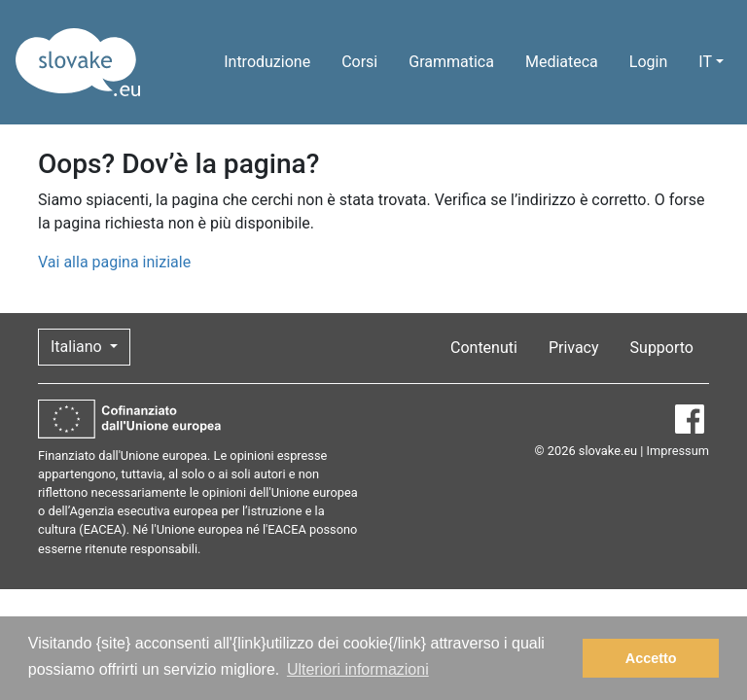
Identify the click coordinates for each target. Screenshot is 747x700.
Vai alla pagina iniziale (114, 262)
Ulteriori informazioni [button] (358, 669)
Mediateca (562, 62)
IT (705, 62)
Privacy (574, 348)
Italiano (78, 347)
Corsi (359, 62)
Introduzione (267, 62)
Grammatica (451, 62)
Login (648, 62)
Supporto (662, 348)
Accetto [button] (651, 658)
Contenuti (484, 348)
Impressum (678, 451)
